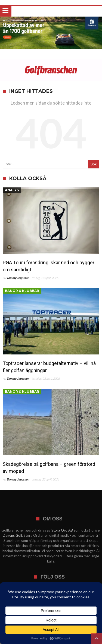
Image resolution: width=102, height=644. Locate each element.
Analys (12, 190)
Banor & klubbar (22, 291)
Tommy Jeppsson (18, 278)
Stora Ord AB (62, 530)
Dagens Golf (12, 535)
